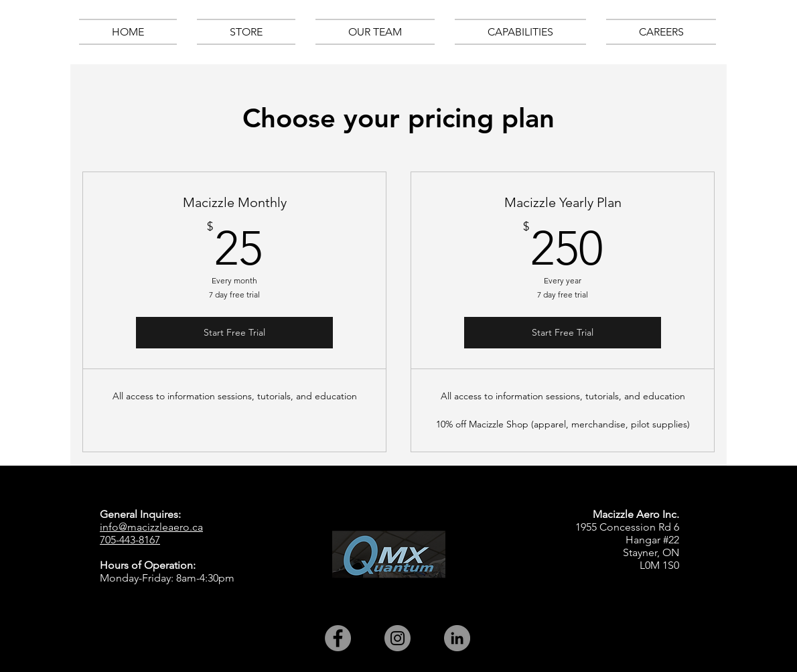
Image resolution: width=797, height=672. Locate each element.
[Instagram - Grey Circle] (397, 638)
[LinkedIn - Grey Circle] (457, 638)
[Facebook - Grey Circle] (338, 638)
